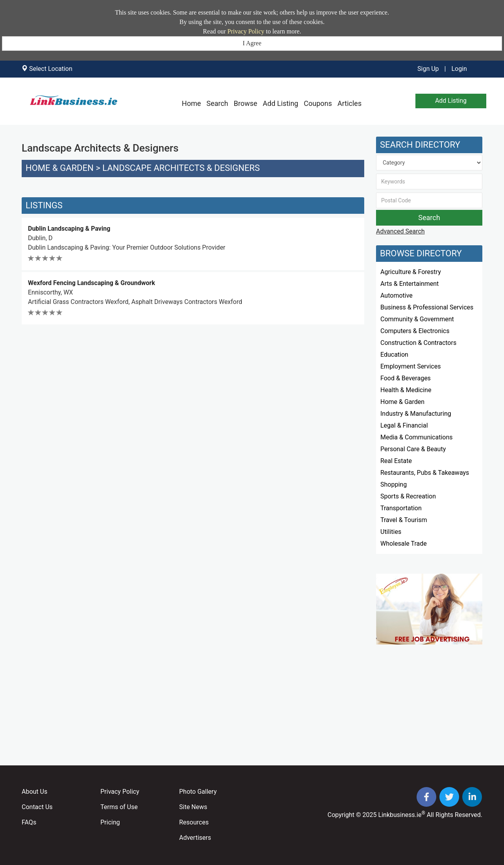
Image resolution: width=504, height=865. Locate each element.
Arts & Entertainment (409, 284)
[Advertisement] (193, 383)
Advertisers (195, 838)
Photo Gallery (198, 792)
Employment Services (410, 366)
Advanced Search (400, 231)
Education (394, 355)
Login (459, 69)
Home (191, 103)
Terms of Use (119, 807)
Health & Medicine (406, 390)
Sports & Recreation (408, 496)
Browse (246, 103)
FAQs (29, 822)
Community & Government (417, 319)
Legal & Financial (404, 425)
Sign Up (428, 69)
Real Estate (396, 461)
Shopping (394, 484)
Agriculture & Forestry (411, 272)
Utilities (391, 532)
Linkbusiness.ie (400, 815)
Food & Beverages (406, 378)
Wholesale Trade (404, 544)
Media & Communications (417, 437)
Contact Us (37, 807)
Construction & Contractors (418, 343)
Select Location (51, 69)
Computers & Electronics (415, 331)
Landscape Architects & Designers (181, 168)
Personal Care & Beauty (413, 449)
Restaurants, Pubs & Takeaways (425, 473)
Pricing (110, 822)
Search (217, 103)
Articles (349, 103)
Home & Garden (60, 168)
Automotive (397, 295)
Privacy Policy (246, 31)
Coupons (318, 103)
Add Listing (280, 103)
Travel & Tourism (404, 520)
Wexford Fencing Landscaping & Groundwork (92, 283)
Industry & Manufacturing (416, 414)
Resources (194, 822)
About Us (34, 792)
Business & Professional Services (427, 307)
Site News (193, 807)
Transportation (401, 508)
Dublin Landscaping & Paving (69, 229)
